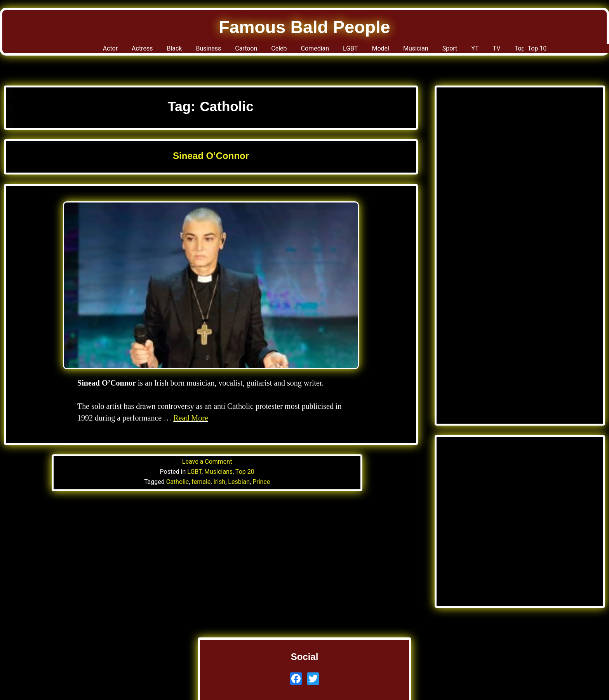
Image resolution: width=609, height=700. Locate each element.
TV (534, 51)
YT (509, 51)
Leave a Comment (207, 462)
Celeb (264, 51)
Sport (478, 51)
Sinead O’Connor (211, 156)
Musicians (218, 472)
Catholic (177, 482)
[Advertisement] (520, 175)
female (201, 482)
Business (175, 51)
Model (391, 51)
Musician (436, 51)
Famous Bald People (305, 27)
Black (132, 51)
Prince (261, 482)
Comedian (309, 51)
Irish (219, 482)
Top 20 (245, 472)
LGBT (354, 51)
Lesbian (239, 482)
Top (561, 51)
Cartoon (223, 51)
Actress (92, 51)
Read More (191, 418)
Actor (51, 51)
